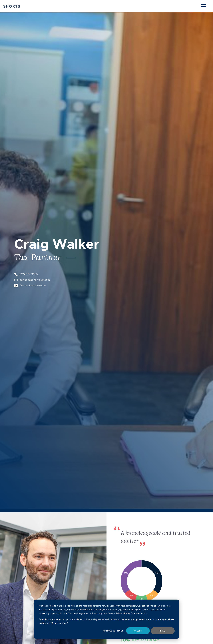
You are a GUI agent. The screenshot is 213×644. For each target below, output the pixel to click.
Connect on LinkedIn (33, 285)
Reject (163, 631)
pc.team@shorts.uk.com (35, 280)
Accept (138, 631)
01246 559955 (29, 274)
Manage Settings (113, 631)
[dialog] (107, 619)
